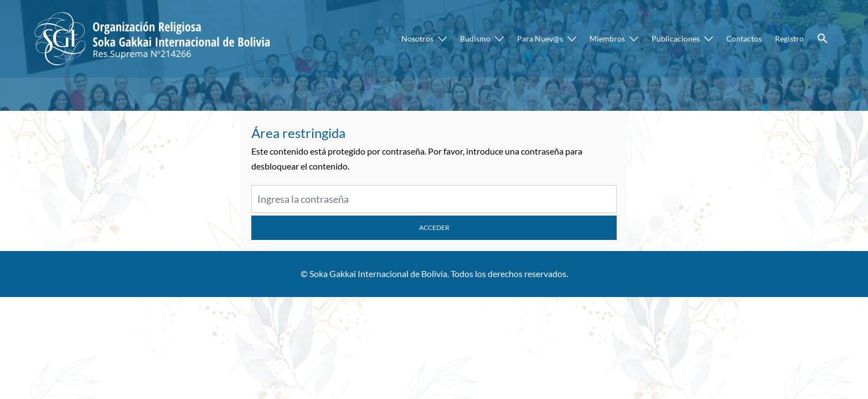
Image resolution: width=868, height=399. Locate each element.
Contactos (744, 39)
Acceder (434, 227)
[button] (823, 39)
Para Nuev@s (540, 39)
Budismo (475, 39)
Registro (789, 39)
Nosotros (417, 39)
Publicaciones (676, 39)
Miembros (607, 39)
